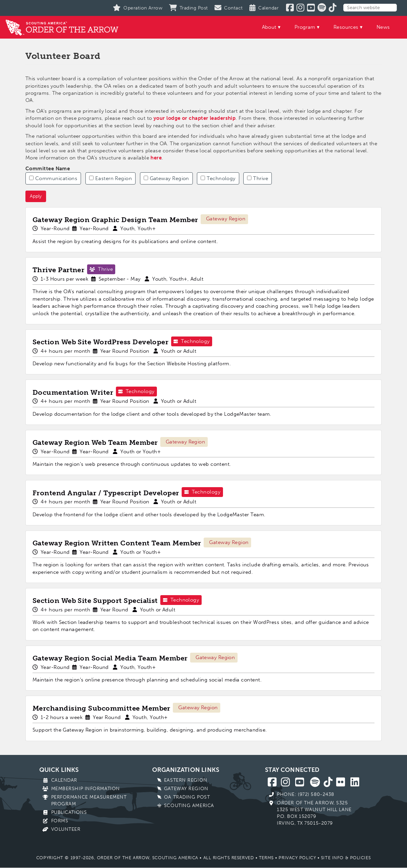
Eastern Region (110, 178)
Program (305, 27)
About (269, 27)
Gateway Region (166, 178)
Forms (60, 821)
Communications (53, 178)
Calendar (64, 780)
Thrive (258, 178)
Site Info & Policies (346, 858)
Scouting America (189, 806)
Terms (266, 858)
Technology (218, 178)
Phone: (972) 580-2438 (306, 794)
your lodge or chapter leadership (195, 118)
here (156, 158)
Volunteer (66, 829)
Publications (69, 812)
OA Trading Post (187, 797)
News (383, 27)
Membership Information (86, 789)
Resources (346, 27)
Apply (36, 196)
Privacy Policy (297, 858)
